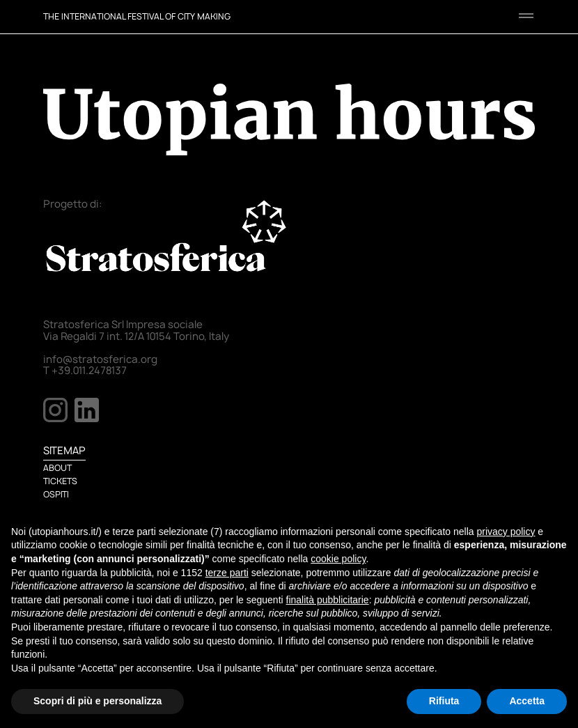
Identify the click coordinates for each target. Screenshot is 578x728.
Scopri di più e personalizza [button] (97, 701)
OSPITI (56, 494)
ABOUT (57, 468)
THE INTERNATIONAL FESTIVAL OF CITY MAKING (137, 16)
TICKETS (60, 481)
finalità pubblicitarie (328, 600)
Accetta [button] (527, 701)
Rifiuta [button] (444, 701)
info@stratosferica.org (100, 359)
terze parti (227, 573)
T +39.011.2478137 (85, 371)
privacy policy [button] (506, 532)
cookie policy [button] (338, 559)
